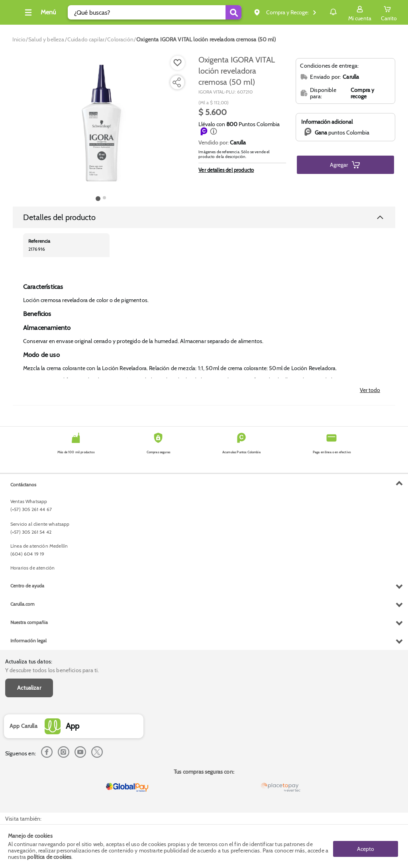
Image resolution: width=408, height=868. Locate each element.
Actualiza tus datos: (29, 485)
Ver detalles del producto (226, 170)
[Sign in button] (360, 12)
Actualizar (29, 511)
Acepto (366, 846)
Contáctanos (23, 647)
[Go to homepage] (19, 39)
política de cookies (49, 857)
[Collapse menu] (49, 12)
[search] (152, 12)
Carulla (238, 142)
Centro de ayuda (27, 748)
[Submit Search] (219, 12)
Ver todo (370, 390)
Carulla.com (23, 767)
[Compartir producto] (177, 82)
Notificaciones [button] (322, 12)
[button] (214, 131)
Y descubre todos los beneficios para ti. (52, 493)
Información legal (28, 803)
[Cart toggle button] (389, 12)
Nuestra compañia (29, 785)
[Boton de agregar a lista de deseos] (178, 63)
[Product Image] (101, 124)
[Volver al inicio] (16, 15)
